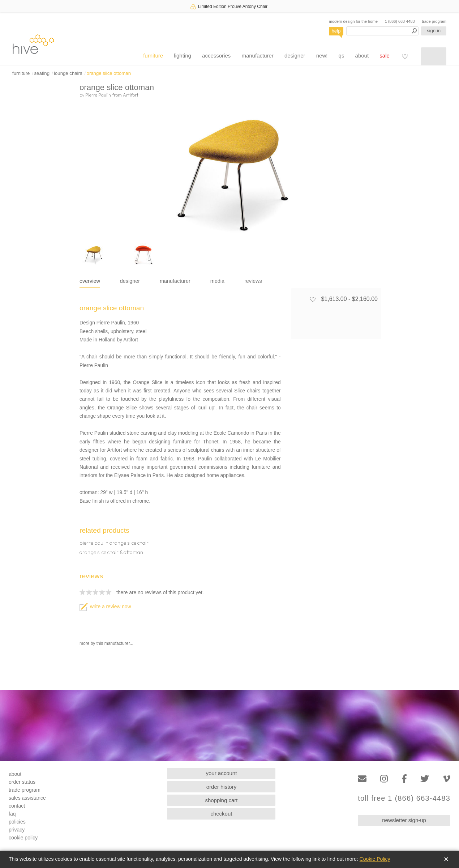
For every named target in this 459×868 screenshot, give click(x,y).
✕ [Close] (446, 859)
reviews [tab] (253, 281)
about (362, 56)
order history (221, 787)
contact (17, 806)
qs (342, 56)
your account (222, 773)
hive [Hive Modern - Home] (33, 44)
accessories (216, 56)
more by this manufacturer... (106, 643)
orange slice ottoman (109, 73)
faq (12, 814)
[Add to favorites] (313, 299)
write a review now (105, 607)
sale (385, 56)
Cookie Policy (375, 859)
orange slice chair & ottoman (111, 552)
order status (22, 782)
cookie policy (23, 838)
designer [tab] (130, 281)
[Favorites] (405, 56)
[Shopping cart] (434, 56)
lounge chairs (68, 73)
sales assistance (27, 798)
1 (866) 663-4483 (400, 21)
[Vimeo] (447, 779)
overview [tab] (90, 281)
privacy (17, 830)
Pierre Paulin (98, 95)
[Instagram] (384, 779)
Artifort (131, 95)
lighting (183, 56)
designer (295, 56)
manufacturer (257, 56)
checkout (221, 814)
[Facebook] (404, 779)
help (336, 31)
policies (17, 822)
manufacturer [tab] (175, 281)
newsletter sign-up (404, 820)
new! (322, 56)
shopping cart (221, 800)
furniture (153, 56)
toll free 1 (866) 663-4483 (404, 798)
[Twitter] (425, 779)
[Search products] (382, 31)
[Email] (362, 779)
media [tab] (217, 281)
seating (42, 73)
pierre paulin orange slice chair (114, 543)
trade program (434, 21)
